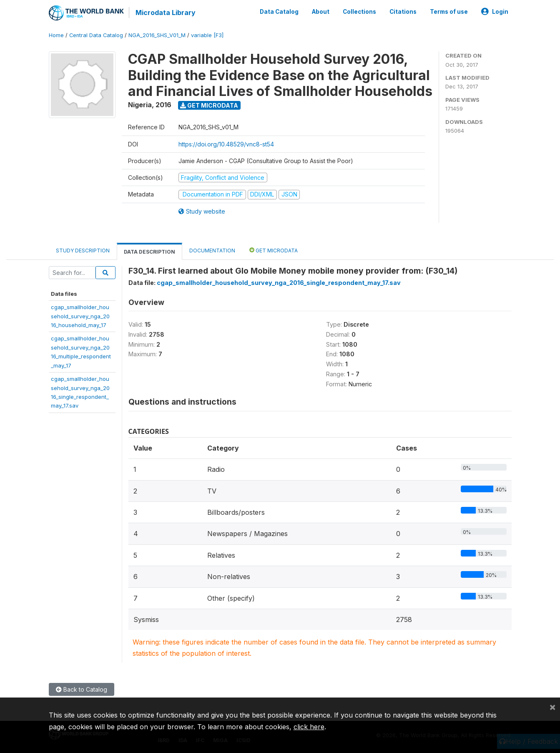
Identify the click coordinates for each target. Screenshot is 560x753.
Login (495, 12)
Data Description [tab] (149, 252)
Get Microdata (209, 105)
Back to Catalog (82, 689)
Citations (403, 12)
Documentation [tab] (212, 251)
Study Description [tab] (83, 251)
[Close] (552, 707)
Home (56, 35)
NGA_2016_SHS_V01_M (157, 35)
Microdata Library (166, 13)
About (321, 12)
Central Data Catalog (96, 35)
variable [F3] (207, 35)
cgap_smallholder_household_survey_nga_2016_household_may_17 (80, 316)
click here (309, 727)
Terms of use (449, 12)
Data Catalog (279, 12)
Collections (359, 12)
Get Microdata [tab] (274, 250)
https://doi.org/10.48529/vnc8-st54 (226, 144)
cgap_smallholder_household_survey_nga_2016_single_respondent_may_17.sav (279, 283)
